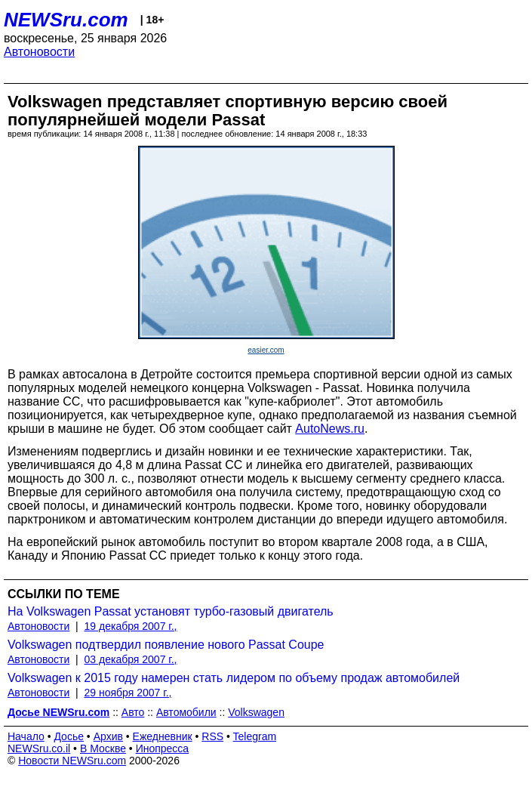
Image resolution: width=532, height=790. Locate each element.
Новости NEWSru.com (72, 761)
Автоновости (39, 52)
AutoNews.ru (330, 429)
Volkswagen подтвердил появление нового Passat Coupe (166, 645)
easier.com (266, 350)
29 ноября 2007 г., (128, 693)
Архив (108, 736)
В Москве (103, 748)
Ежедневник (163, 736)
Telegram (255, 736)
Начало (26, 736)
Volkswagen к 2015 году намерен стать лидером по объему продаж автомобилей (234, 678)
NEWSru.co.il (39, 748)
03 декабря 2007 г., (131, 659)
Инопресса (163, 748)
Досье (69, 736)
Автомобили (186, 712)
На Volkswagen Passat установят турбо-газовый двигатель (171, 611)
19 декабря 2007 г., (131, 626)
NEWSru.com (66, 20)
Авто (133, 712)
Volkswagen (256, 712)
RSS (212, 736)
